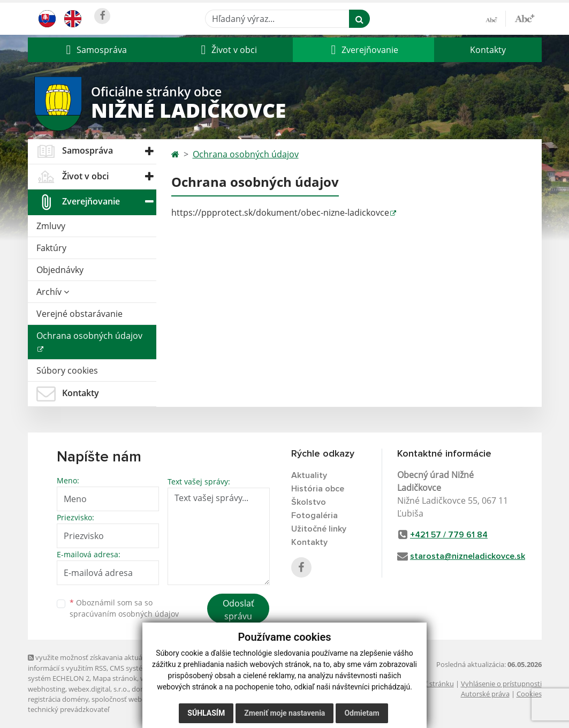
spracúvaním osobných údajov (124, 614)
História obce (318, 489)
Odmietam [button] (362, 713)
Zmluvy (51, 226)
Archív (53, 292)
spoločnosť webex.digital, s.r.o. (140, 699)
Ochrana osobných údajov (89, 336)
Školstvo (309, 502)
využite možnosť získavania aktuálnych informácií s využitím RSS (94, 662)
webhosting (47, 689)
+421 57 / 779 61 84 (449, 535)
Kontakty (488, 50)
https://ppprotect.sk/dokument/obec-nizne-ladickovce (280, 213)
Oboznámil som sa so (124, 608)
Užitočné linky (319, 529)
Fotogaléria (314, 515)
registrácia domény (58, 699)
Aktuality (309, 475)
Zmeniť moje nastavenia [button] (284, 713)
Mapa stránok (115, 678)
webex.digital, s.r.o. (98, 689)
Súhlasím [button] (206, 713)
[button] (95, 50)
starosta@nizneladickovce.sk (468, 556)
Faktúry (51, 248)
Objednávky (60, 270)
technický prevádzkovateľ (69, 709)
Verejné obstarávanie (79, 314)
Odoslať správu (238, 610)
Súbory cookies (67, 370)
